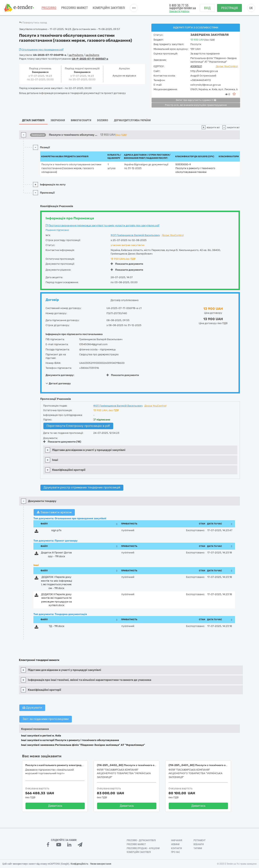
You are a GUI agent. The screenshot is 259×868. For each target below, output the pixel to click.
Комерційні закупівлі (109, 8)
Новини (175, 844)
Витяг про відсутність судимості (196, 100)
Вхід (207, 8)
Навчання (177, 840)
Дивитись (55, 806)
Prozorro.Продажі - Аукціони (143, 848)
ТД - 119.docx (56, 626)
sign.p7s (56, 530)
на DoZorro (92, 55)
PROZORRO (49, 8)
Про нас (176, 852)
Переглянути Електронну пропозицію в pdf (78, 426)
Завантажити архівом (54, 512)
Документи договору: (60, 375)
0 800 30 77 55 (179, 5)
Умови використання (101, 864)
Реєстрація (229, 8)
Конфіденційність (79, 864)
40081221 (196, 66)
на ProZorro (76, 55)
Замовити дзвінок (179, 11)
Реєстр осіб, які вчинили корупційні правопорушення (196, 105)
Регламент (200, 840)
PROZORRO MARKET (74, 8)
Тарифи (198, 848)
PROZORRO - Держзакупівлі (141, 840)
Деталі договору (58, 383)
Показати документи (127, 264)
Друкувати (32, 708)
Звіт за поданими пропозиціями (46, 719)
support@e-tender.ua (183, 8)
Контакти (176, 848)
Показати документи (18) (62, 442)
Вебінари (199, 844)
